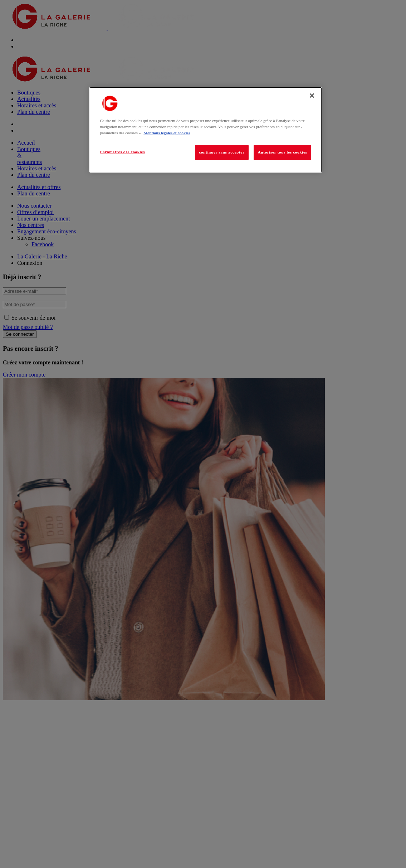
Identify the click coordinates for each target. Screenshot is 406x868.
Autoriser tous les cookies (282, 152)
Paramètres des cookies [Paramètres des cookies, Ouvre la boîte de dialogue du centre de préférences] (123, 152)
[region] (206, 130)
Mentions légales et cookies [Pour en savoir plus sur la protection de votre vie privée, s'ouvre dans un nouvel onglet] (167, 133)
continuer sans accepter (222, 152)
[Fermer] (312, 96)
